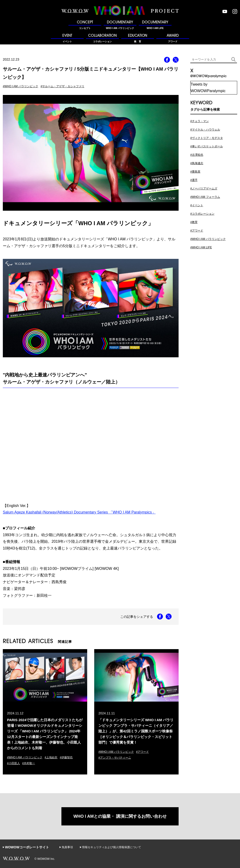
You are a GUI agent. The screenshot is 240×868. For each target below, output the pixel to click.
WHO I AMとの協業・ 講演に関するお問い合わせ (120, 816)
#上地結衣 (51, 757)
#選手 (194, 180)
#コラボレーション (202, 214)
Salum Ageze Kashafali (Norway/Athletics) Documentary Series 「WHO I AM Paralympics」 (79, 512)
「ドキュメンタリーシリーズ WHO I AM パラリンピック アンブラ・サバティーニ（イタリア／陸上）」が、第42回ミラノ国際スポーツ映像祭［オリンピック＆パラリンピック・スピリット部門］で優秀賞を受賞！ (136, 731)
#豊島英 (195, 172)
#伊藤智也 (66, 757)
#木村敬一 (29, 763)
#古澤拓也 (197, 155)
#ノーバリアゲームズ (204, 188)
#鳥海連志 (197, 163)
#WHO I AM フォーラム (205, 197)
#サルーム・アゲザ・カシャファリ (62, 86)
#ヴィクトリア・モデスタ (207, 138)
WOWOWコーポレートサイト (27, 847)
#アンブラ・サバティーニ (115, 758)
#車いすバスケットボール (207, 146)
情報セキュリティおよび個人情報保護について (112, 847)
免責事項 (67, 847)
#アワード (143, 752)
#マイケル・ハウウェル (205, 130)
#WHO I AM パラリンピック (21, 86)
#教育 (194, 222)
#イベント (197, 205)
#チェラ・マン (200, 121)
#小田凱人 (13, 763)
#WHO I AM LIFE (201, 247)
